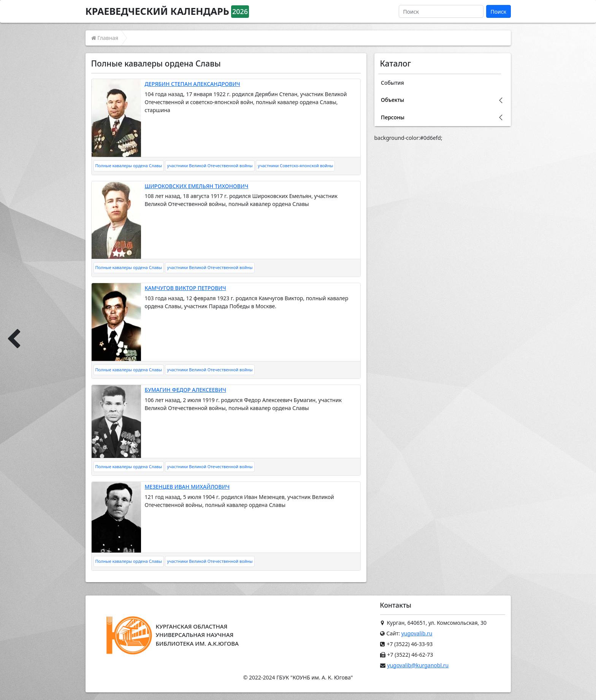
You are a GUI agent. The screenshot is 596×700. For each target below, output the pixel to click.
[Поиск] (441, 11)
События (392, 83)
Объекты (392, 100)
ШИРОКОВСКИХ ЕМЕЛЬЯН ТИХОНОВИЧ (197, 186)
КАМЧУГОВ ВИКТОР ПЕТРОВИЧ (185, 288)
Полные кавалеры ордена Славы (129, 165)
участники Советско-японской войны (295, 165)
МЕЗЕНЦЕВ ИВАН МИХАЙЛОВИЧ (187, 487)
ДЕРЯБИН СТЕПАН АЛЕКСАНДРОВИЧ (193, 84)
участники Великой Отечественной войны (210, 165)
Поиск (498, 12)
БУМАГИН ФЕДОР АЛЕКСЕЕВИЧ (185, 390)
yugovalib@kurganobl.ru (418, 665)
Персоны (393, 117)
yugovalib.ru (417, 633)
